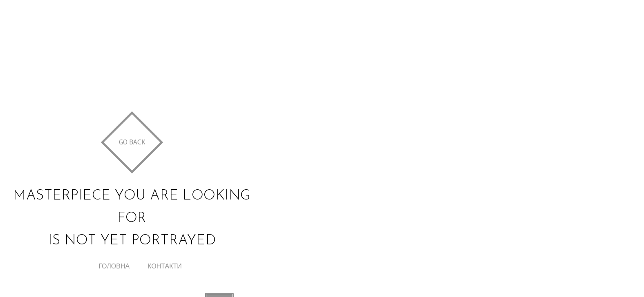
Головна (114, 266)
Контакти (165, 266)
